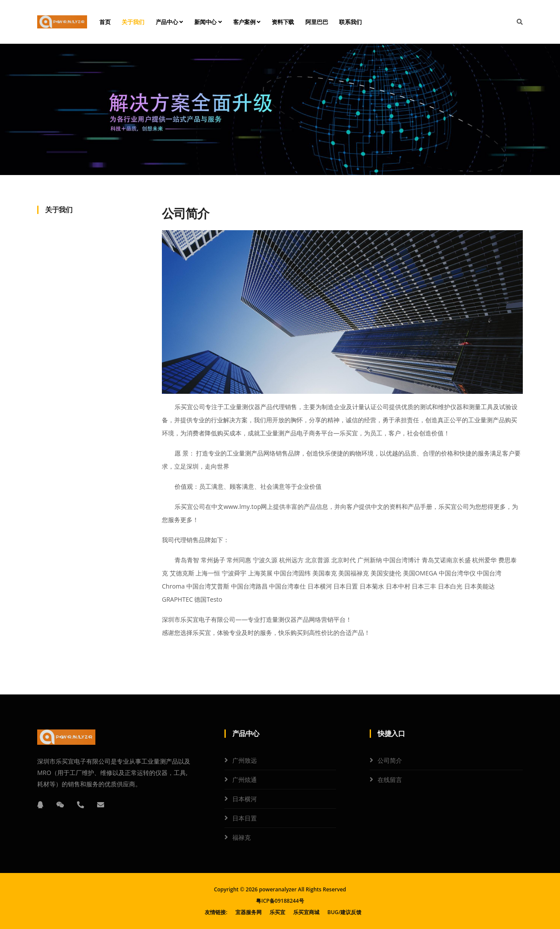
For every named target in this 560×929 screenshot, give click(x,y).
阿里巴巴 (317, 22)
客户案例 (247, 22)
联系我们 (350, 22)
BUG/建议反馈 (344, 912)
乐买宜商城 (306, 912)
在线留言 (390, 780)
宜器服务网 (248, 912)
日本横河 (245, 799)
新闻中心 (208, 22)
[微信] (60, 805)
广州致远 (245, 760)
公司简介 (390, 760)
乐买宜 (277, 912)
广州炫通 (245, 780)
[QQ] (40, 805)
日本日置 (245, 818)
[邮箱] (101, 805)
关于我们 (133, 22)
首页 (105, 22)
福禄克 (241, 837)
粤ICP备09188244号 (280, 901)
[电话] (80, 805)
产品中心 (170, 22)
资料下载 (283, 22)
